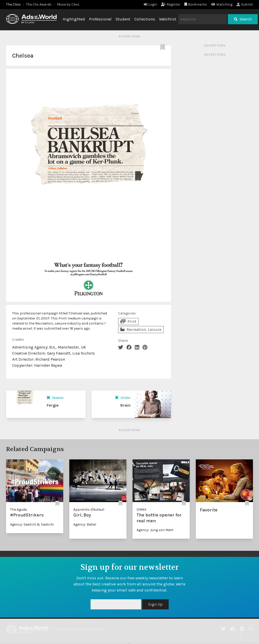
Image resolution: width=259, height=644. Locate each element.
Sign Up (155, 604)
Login (150, 4)
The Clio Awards (39, 4)
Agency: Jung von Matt (155, 530)
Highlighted (74, 19)
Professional (100, 19)
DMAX (142, 510)
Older (123, 398)
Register (171, 4)
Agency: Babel (85, 524)
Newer (55, 398)
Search (243, 19)
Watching (222, 4)
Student (123, 19)
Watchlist (168, 19)
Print (128, 321)
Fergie (53, 405)
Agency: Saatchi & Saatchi (32, 524)
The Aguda (18, 510)
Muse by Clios (68, 4)
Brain (125, 405)
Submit (245, 4)
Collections (145, 19)
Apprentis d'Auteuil (89, 510)
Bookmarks (196, 4)
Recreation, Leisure (141, 329)
